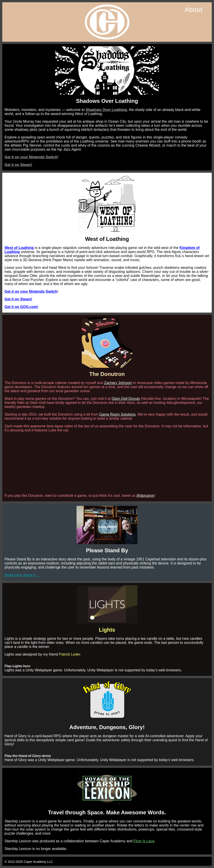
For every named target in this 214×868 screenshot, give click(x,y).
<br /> (107, 463)
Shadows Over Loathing (106, 110)
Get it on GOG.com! (21, 307)
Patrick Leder (69, 654)
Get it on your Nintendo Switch (31, 157)
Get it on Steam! (18, 165)
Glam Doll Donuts (126, 399)
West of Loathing (19, 248)
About (193, 10)
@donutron (145, 496)
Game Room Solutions (117, 414)
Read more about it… (22, 575)
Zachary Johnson (118, 383)
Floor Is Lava (144, 841)
